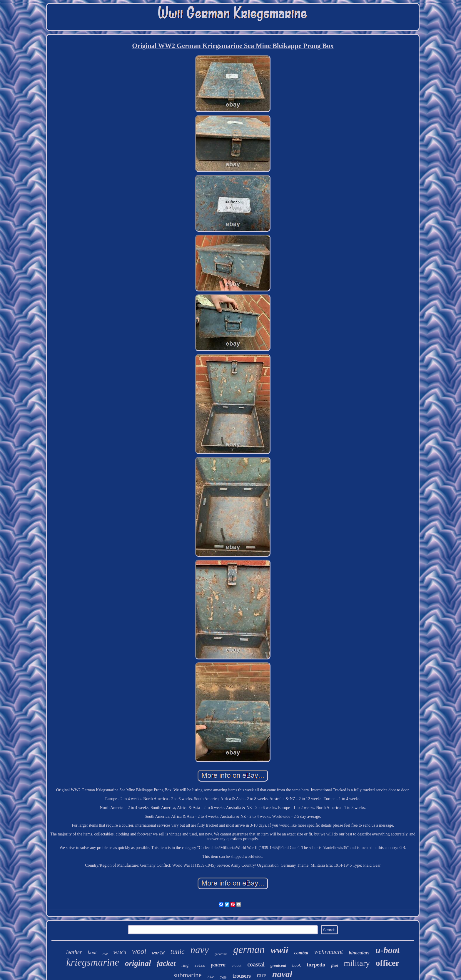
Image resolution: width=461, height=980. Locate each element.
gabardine (221, 954)
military (357, 963)
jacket (166, 963)
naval (282, 974)
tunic (178, 951)
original (138, 963)
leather (74, 952)
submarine (188, 975)
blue (211, 977)
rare (262, 975)
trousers (242, 976)
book (297, 965)
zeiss (200, 966)
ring (185, 965)
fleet (334, 965)
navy (200, 950)
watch (120, 952)
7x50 (223, 977)
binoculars (359, 953)
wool (139, 951)
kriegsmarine (93, 962)
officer (388, 963)
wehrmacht (329, 952)
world (158, 953)
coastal (256, 964)
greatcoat (278, 965)
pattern (218, 965)
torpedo (316, 965)
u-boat (388, 950)
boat (92, 952)
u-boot (236, 965)
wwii (279, 950)
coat (105, 954)
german (249, 950)
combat (301, 953)
